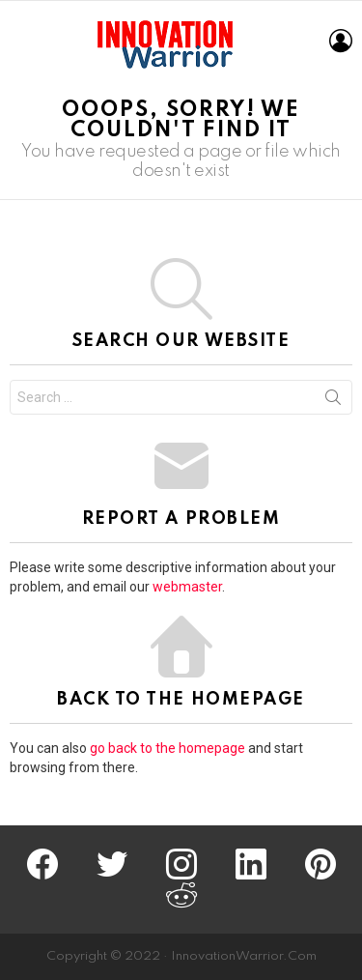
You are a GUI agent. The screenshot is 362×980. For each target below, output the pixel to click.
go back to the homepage (167, 748)
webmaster (187, 587)
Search (333, 401)
